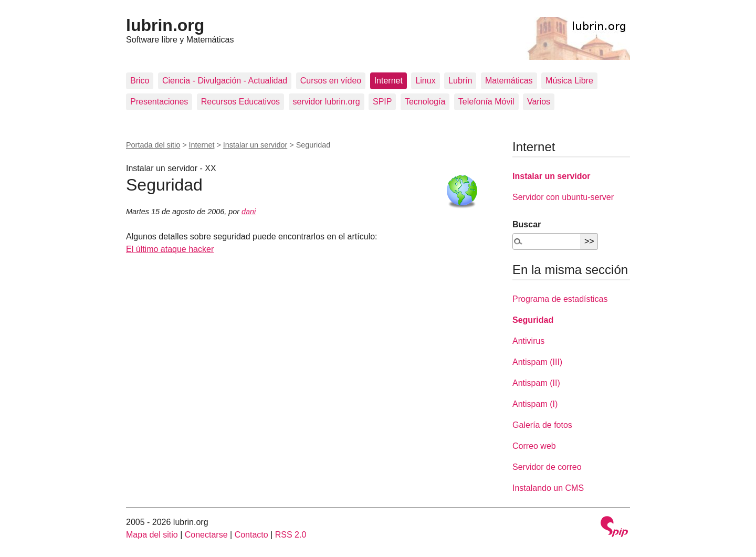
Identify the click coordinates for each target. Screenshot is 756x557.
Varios (539, 102)
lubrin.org (165, 25)
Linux (425, 81)
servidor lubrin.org (327, 102)
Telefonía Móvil (486, 102)
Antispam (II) (536, 383)
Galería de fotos (542, 425)
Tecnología (425, 102)
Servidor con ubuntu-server (563, 197)
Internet (388, 81)
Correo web (534, 446)
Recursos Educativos (240, 102)
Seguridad (533, 320)
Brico (140, 81)
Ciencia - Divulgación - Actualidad (225, 81)
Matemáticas (509, 81)
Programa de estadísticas (560, 299)
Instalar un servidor (255, 145)
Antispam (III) (537, 362)
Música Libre (569, 81)
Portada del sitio (153, 145)
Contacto (251, 535)
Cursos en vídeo (331, 81)
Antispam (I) (535, 404)
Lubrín (460, 81)
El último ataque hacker (170, 249)
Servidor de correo (547, 467)
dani (249, 212)
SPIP (382, 102)
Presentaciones (159, 102)
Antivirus (528, 341)
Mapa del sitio (152, 535)
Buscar (527, 224)
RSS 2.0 (291, 535)
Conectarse (206, 535)
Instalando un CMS (548, 488)
